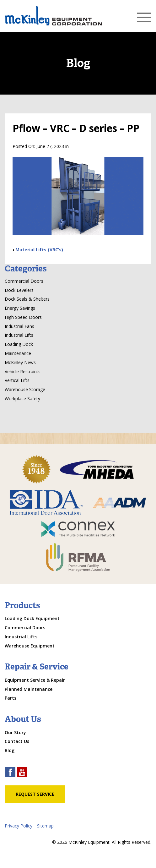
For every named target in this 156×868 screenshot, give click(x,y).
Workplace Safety (22, 399)
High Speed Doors (23, 317)
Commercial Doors (24, 281)
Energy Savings (20, 308)
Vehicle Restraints (23, 371)
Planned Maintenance (29, 689)
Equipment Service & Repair (35, 680)
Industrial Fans (19, 326)
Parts (11, 698)
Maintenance (18, 353)
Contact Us (17, 741)
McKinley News (20, 362)
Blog (10, 750)
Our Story (15, 732)
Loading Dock (19, 344)
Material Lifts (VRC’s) (39, 250)
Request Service (35, 794)
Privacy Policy (19, 826)
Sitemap (45, 826)
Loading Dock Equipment (32, 618)
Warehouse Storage (25, 389)
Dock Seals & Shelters (27, 299)
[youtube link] (22, 773)
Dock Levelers (19, 290)
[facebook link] (10, 773)
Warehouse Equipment (30, 646)
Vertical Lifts (17, 380)
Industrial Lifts (19, 335)
